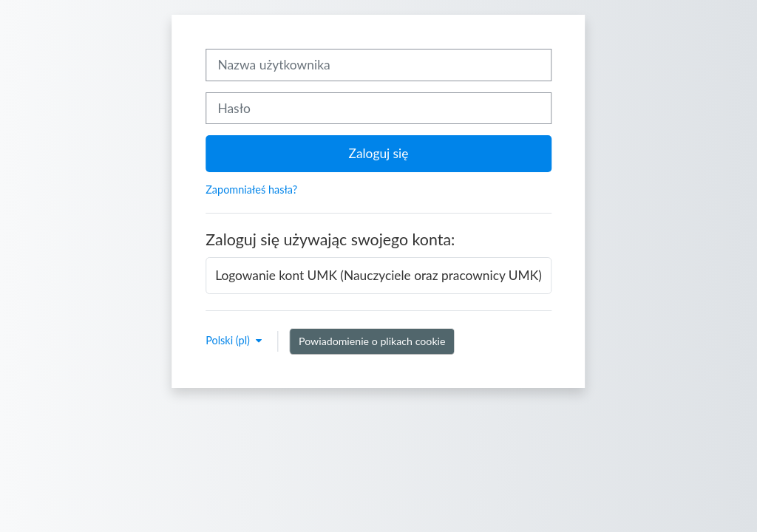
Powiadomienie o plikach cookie (372, 341)
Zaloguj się (379, 153)
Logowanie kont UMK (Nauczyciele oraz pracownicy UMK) (378, 275)
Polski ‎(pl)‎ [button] (229, 340)
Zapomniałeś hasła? (251, 190)
